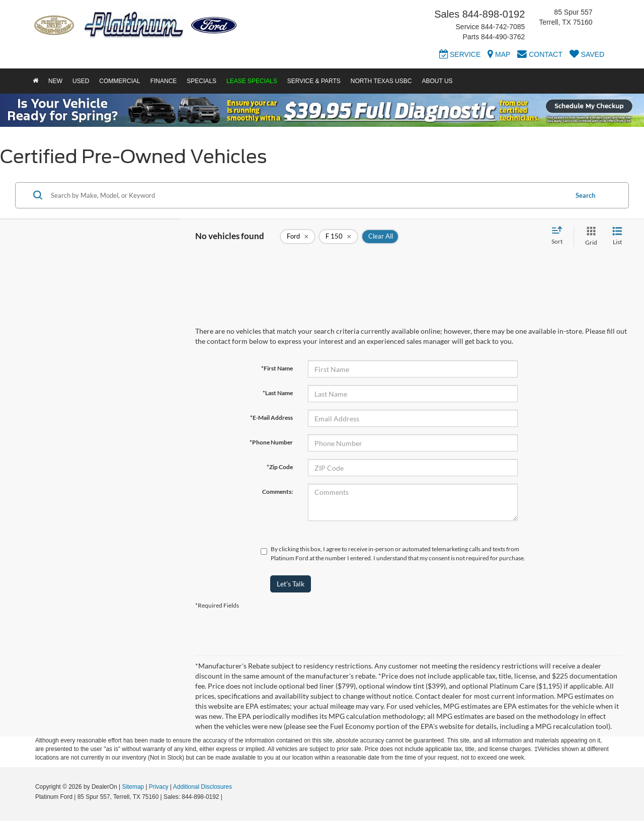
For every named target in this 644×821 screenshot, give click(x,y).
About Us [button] (437, 81)
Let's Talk (291, 584)
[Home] (35, 81)
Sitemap (133, 787)
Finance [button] (164, 81)
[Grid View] (589, 236)
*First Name (277, 368)
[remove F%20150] (338, 237)
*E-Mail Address (271, 418)
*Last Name (278, 393)
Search (585, 195)
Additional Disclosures (203, 787)
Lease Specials (252, 81)
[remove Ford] (298, 237)
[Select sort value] (560, 236)
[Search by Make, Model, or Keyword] (308, 195)
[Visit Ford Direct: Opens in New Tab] (227, 797)
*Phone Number (271, 442)
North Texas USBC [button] (381, 81)
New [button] (55, 81)
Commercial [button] (119, 81)
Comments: (277, 492)
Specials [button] (202, 81)
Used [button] (81, 81)
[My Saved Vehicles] (587, 56)
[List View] (617, 236)
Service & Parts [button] (314, 81)
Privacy (159, 787)
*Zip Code (280, 467)
